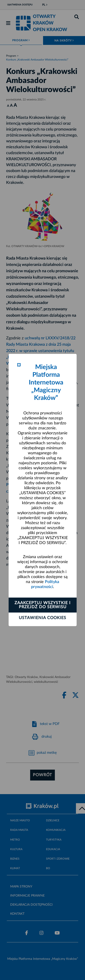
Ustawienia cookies (42, 618)
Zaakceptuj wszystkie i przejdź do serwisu (42, 605)
